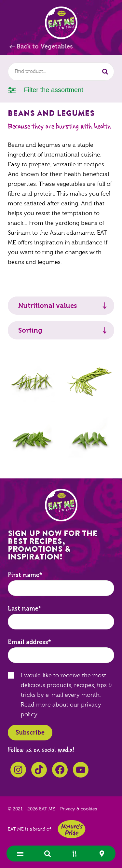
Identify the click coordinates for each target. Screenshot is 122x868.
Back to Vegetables (45, 47)
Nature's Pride (72, 829)
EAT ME (61, 23)
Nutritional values (47, 306)
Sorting (30, 330)
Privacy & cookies (79, 809)
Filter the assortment (46, 89)
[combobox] (61, 72)
